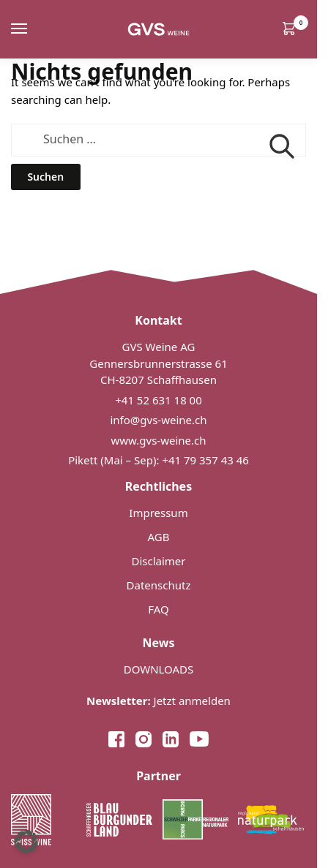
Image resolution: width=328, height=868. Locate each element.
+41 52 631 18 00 (159, 400)
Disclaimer (158, 561)
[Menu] (33, 29)
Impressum (158, 513)
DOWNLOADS (159, 669)
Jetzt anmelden (159, 701)
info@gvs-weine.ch (158, 420)
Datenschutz (159, 585)
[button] (26, 842)
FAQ (159, 609)
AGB (159, 537)
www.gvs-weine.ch (159, 440)
